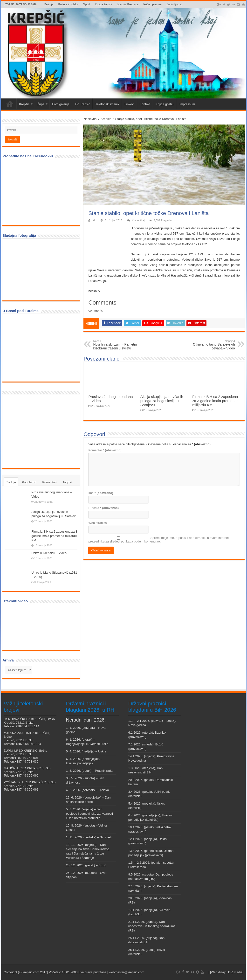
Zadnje (11, 482)
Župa (41, 104)
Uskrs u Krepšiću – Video (49, 553)
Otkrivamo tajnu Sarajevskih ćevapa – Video (210, 345)
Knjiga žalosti (104, 4)
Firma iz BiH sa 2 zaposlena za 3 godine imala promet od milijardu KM (215, 401)
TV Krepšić (82, 104)
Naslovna (90, 119)
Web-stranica (97, 523)
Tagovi (67, 482)
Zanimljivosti (174, 4)
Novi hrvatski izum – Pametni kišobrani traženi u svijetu (118, 345)
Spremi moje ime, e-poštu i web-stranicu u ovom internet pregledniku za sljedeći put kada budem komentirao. (158, 540)
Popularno (29, 482)
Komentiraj (138, 220)
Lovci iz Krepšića (128, 4)
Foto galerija (61, 104)
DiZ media (235, 972)
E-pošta (103, 508)
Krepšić (24, 104)
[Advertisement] (41, 431)
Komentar (105, 450)
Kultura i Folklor (68, 4)
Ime (101, 493)
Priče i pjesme (152, 4)
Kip (94, 220)
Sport (87, 4)
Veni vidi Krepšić (10, 104)
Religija (49, 4)
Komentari (49, 482)
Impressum (187, 104)
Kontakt (145, 104)
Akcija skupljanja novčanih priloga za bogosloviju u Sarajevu (162, 401)
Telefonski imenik (107, 104)
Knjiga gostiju (165, 104)
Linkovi (129, 104)
